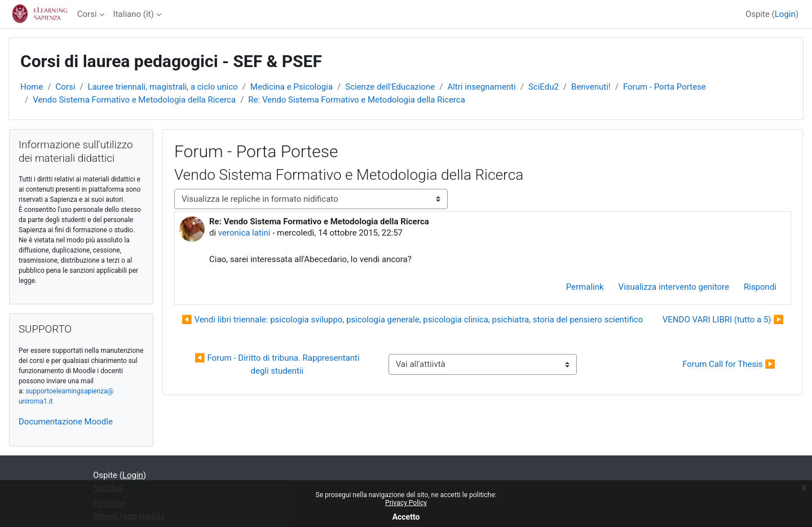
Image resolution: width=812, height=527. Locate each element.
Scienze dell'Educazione (390, 87)
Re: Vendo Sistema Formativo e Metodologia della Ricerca (356, 100)
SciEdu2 (544, 87)
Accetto (406, 517)
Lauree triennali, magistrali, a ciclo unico (163, 87)
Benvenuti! (591, 87)
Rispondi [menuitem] (760, 287)
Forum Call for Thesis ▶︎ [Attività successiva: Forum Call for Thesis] (729, 364)
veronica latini (244, 233)
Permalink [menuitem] (585, 287)
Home (32, 87)
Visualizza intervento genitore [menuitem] (674, 287)
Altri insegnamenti (481, 87)
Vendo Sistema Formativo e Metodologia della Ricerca (134, 100)
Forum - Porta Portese (665, 87)
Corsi (87, 14)
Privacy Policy (406, 503)
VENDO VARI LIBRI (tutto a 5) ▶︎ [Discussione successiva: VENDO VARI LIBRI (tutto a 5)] (723, 320)
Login (785, 14)
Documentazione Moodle (66, 422)
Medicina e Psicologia (292, 87)
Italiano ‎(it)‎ (134, 14)
